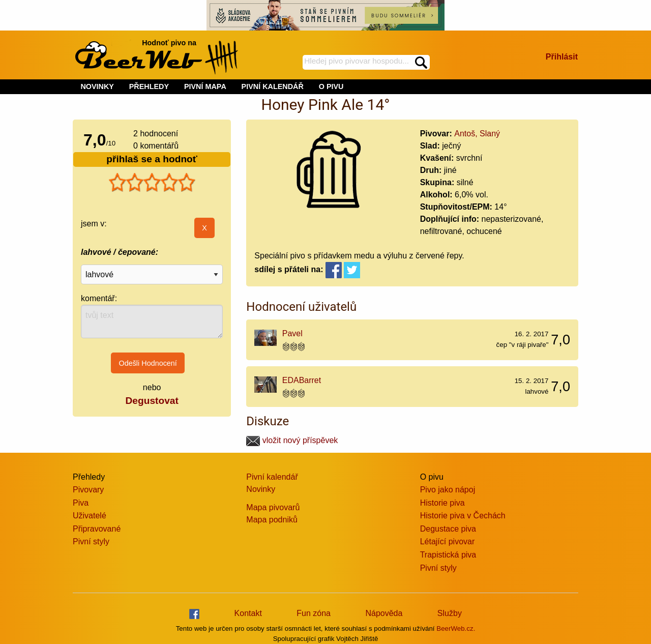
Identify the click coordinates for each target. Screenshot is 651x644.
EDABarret (302, 380)
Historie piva (442, 503)
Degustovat (152, 401)
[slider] (152, 183)
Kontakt (248, 613)
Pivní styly (91, 541)
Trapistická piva (448, 555)
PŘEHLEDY (149, 86)
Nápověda (384, 613)
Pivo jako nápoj (448, 490)
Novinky (261, 489)
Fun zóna (314, 613)
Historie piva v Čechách (463, 516)
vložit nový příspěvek (292, 440)
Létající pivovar (448, 541)
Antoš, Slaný (477, 134)
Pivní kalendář (272, 477)
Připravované (97, 529)
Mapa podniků (272, 520)
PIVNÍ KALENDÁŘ (273, 86)
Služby (450, 613)
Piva (81, 503)
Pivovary (88, 490)
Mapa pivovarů (273, 507)
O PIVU (331, 86)
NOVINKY (97, 86)
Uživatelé (90, 516)
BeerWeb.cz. (456, 628)
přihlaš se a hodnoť (152, 159)
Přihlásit (562, 57)
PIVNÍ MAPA (205, 86)
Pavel (292, 333)
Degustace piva (448, 529)
